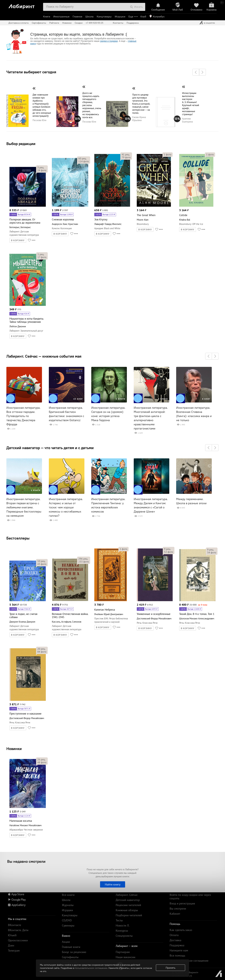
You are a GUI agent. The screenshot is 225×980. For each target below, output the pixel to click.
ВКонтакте (15, 925)
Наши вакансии (126, 957)
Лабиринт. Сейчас (127, 895)
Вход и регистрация (182, 903)
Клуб (143, 17)
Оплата (174, 935)
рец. (41, 167)
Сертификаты (39, 23)
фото (42, 170)
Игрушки (120, 17)
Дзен (11, 945)
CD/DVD (67, 920)
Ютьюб (12, 935)
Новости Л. (123, 925)
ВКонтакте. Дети (18, 930)
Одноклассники (18, 940)
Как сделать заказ (181, 930)
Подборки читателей (129, 915)
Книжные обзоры (127, 910)
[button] (196, 72)
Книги (47, 17)
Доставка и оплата (19, 23)
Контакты (118, 23)
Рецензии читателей (128, 905)
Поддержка (133, 23)
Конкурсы (122, 931)
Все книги (68, 895)
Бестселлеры (18, 538)
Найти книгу (113, 884)
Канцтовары (104, 17)
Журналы (68, 905)
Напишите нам (179, 950)
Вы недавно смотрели (26, 861)
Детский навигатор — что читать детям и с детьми (50, 448)
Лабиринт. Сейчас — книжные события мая (44, 356)
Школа (89, 17)
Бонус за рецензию (74, 952)
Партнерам (123, 952)
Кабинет (175, 914)
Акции (66, 942)
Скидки (79, 23)
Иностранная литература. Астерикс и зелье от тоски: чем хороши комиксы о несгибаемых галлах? (66, 507)
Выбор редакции (21, 144)
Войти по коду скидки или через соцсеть (190, 897)
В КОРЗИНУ (18, 240)
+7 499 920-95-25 (94, 23)
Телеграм (14, 951)
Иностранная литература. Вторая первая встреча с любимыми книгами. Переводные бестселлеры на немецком (24, 507)
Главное (77, 17)
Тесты (119, 920)
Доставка (175, 940)
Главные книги (71, 947)
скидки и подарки (109, 41)
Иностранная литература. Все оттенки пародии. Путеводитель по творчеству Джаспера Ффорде (23, 416)
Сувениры (68, 925)
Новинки (14, 749)
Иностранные (61, 17)
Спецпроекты (124, 936)
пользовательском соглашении (91, 968)
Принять (171, 968)
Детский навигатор (128, 900)
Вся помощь (177, 955)
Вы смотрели (178, 909)
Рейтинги (54, 23)
